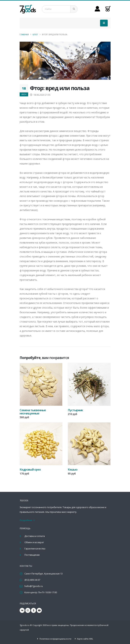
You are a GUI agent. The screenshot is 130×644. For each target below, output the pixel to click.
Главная (24, 34)
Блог (35, 34)
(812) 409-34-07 (32, 580)
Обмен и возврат (34, 542)
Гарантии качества (35, 549)
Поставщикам (32, 555)
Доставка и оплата (35, 536)
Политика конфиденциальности (55, 639)
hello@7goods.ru (34, 586)
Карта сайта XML (85, 639)
